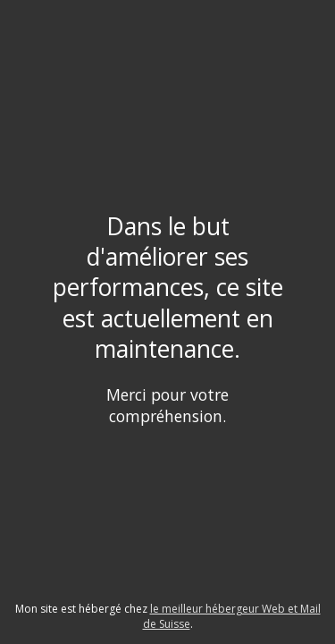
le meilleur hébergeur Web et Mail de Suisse (232, 616)
